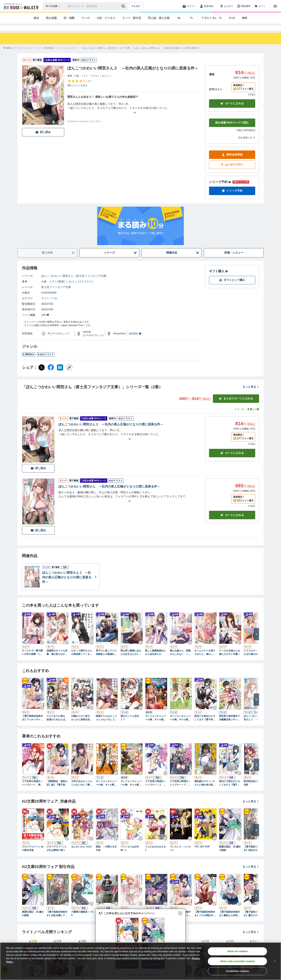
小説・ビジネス (106, 18)
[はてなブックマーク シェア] (60, 374)
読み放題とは (247, 144)
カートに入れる (232, 110)
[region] (140, 961)
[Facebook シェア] (51, 374)
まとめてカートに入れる (236, 405)
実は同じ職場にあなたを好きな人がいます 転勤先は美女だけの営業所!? (131, 659)
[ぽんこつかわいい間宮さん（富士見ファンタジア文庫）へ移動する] (107, 55)
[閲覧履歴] (244, 6)
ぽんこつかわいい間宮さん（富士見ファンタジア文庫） (75, 283)
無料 (245, 18)
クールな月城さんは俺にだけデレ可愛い (229, 659)
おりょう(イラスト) (81, 288)
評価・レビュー (234, 260)
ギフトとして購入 (232, 287)
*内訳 (252, 101)
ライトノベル (49, 305)
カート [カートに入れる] (232, 460)
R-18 (232, 18)
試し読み (43, 139)
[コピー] (69, 374)
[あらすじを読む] (135, 115)
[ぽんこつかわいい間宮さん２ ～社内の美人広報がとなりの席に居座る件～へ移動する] (168, 55)
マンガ (85, 18)
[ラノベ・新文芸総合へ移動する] (45, 55)
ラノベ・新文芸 (132, 18)
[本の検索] (54, 6)
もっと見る (251, 394)
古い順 (239, 416)
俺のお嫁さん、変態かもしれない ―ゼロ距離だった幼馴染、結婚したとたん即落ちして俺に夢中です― (180, 659)
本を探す (136, 6)
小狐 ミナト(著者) (53, 288)
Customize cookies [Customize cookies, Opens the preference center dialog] (238, 971)
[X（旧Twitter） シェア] (42, 374)
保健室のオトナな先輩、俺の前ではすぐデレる (57, 659)
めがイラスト (46, 361)
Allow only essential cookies (238, 961)
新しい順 (253, 416)
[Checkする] (61, 129)
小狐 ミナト (81, 83)
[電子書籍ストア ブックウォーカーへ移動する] (18, 55)
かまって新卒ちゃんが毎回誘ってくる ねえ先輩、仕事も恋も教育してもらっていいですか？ (82, 659)
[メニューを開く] (275, 6)
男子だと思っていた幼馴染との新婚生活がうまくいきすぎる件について (106, 659)
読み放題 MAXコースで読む (232, 129)
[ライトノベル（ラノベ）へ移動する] (69, 55)
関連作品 (183, 260)
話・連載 (69, 18)
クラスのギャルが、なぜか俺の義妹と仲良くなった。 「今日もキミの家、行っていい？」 (254, 659)
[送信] (124, 6)
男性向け (29, 361)
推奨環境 (135, 341)
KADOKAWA (49, 300)
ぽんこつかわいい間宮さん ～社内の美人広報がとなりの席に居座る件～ (109, 493)
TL (191, 18)
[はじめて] (226, 6)
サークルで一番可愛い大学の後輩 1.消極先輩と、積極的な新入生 (32, 659)
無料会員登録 (232, 162)
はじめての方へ (232, 172)
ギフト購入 (218, 278)
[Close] (275, 961)
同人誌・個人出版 (159, 18)
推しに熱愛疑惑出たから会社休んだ (156, 659)
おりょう (106, 83)
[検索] (124, 6)
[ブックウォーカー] (21, 6)
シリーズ (121, 260)
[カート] (260, 6)
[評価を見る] (79, 90)
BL (179, 18)
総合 (36, 18)
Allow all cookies (237, 951)
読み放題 (51, 18)
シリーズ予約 (220, 189)
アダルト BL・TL (212, 18)
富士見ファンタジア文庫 (56, 294)
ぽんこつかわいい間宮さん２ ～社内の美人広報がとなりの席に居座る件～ (111, 431)
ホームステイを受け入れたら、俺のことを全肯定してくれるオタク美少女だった (205, 659)
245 (45, 322)
